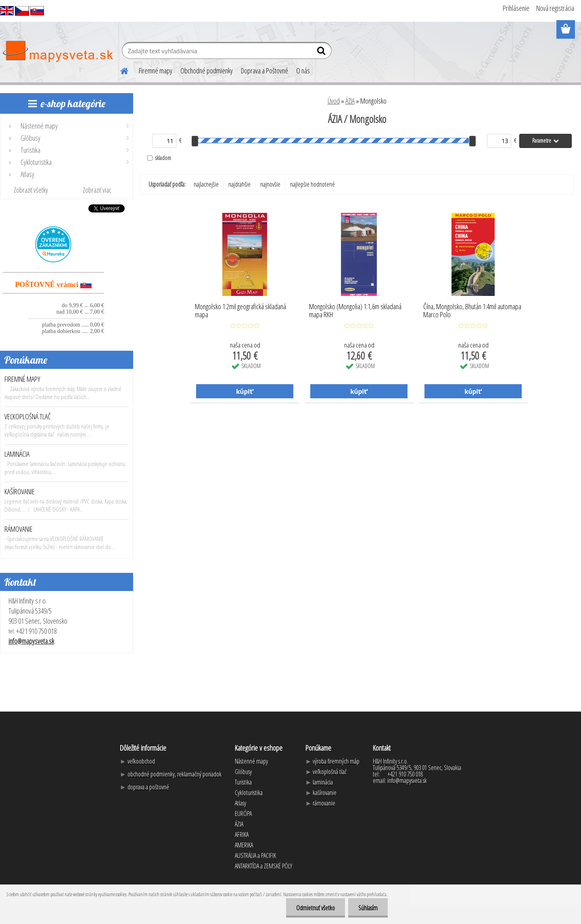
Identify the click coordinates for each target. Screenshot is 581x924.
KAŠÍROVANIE (20, 491)
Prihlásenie (516, 8)
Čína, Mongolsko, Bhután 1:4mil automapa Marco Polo (472, 311)
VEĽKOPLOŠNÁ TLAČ (28, 416)
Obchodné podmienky (207, 71)
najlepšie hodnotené (312, 184)
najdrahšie (239, 184)
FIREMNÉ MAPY (22, 379)
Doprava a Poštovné (264, 71)
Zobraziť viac (97, 190)
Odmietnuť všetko (316, 908)
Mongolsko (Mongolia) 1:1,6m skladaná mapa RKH (355, 311)
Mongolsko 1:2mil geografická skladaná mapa (240, 311)
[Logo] (57, 52)
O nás (303, 71)
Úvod (334, 101)
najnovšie (270, 184)
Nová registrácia (555, 8)
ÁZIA (350, 101)
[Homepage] (119, 70)
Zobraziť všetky (31, 190)
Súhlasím (368, 908)
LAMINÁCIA (17, 454)
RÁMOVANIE (19, 529)
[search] (322, 52)
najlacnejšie (206, 184)
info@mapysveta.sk (31, 641)
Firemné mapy (156, 71)
